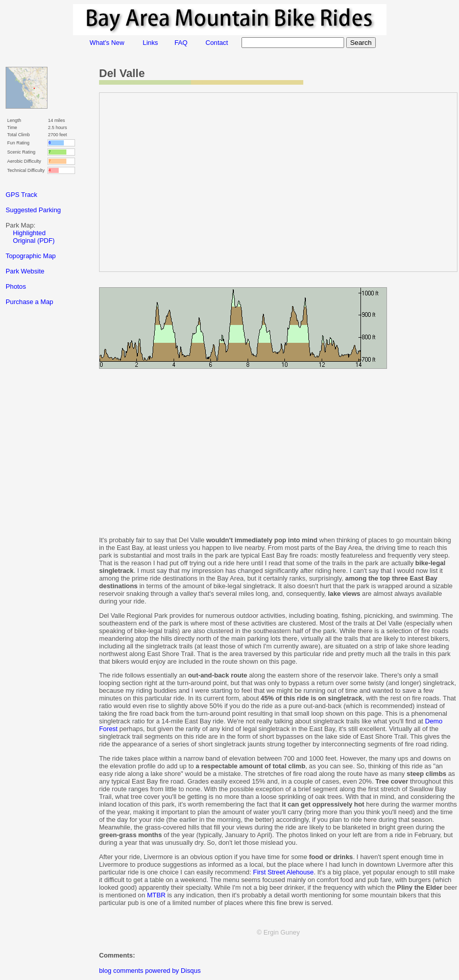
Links (151, 43)
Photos (16, 286)
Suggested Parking (33, 210)
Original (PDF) (34, 241)
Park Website (25, 271)
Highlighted (29, 233)
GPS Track (21, 195)
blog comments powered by (150, 971)
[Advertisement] (46, 494)
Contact (216, 43)
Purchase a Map (29, 302)
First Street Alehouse (284, 872)
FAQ (181, 43)
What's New (107, 43)
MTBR (156, 895)
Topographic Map (31, 256)
